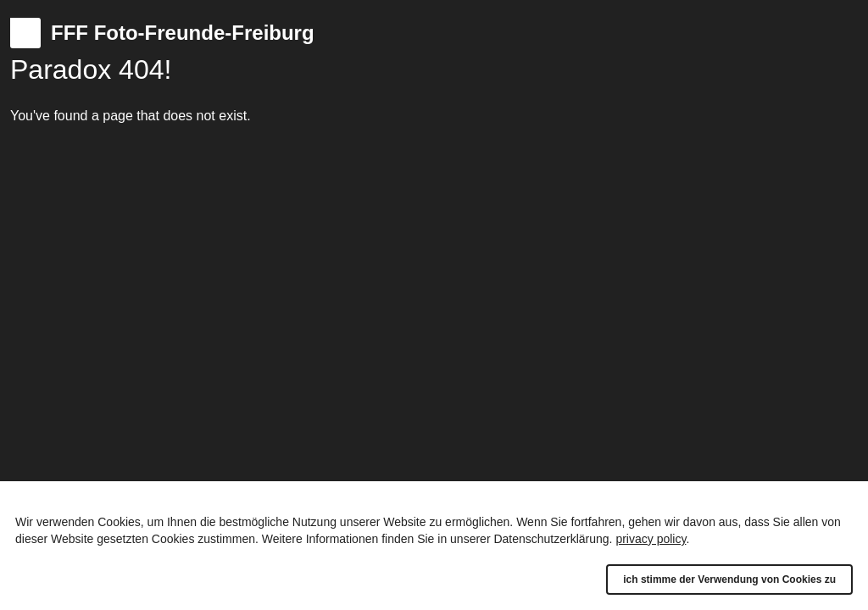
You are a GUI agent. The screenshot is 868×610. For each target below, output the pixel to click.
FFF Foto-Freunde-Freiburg (183, 33)
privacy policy (651, 539)
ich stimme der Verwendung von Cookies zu (729, 579)
